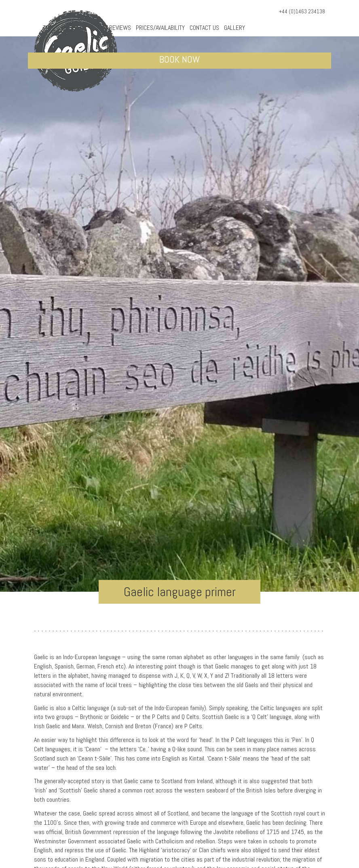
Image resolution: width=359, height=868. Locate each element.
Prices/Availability (160, 28)
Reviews (120, 28)
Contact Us (204, 28)
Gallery (234, 28)
